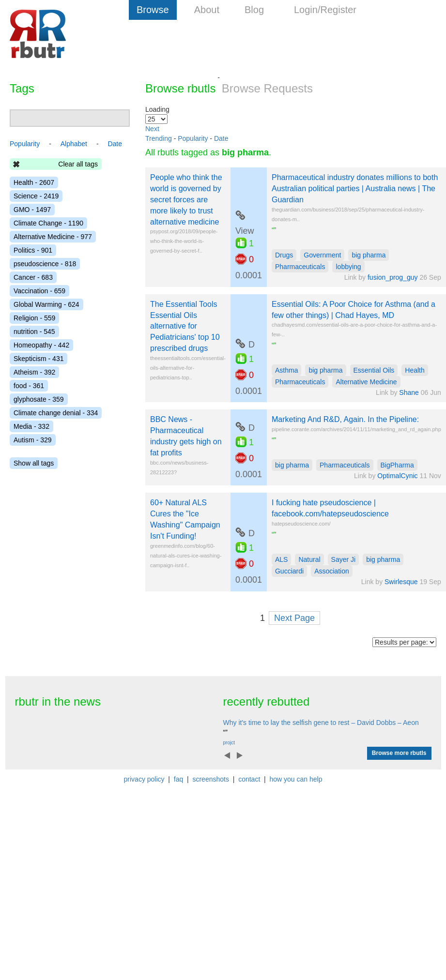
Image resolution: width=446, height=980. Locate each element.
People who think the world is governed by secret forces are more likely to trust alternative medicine (186, 199)
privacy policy (144, 779)
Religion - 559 (34, 318)
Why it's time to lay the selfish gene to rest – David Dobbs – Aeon (321, 723)
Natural (309, 559)
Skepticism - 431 (38, 359)
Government (322, 255)
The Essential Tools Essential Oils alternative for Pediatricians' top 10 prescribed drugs (185, 326)
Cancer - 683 (33, 277)
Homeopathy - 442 (41, 345)
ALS (281, 559)
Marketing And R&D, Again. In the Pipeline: (345, 419)
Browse (153, 10)
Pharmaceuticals (300, 267)
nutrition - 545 (34, 332)
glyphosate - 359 (39, 399)
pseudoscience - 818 (45, 264)
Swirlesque (401, 582)
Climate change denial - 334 (56, 413)
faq (178, 779)
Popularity (193, 138)
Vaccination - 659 (39, 291)
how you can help (296, 779)
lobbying (348, 267)
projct (229, 743)
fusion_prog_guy (393, 277)
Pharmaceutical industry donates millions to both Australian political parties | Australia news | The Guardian (355, 188)
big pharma (369, 255)
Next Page (294, 618)
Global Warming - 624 (46, 304)
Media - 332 (31, 426)
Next (152, 129)
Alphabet (74, 144)
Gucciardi (289, 571)
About (207, 10)
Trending (159, 138)
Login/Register (325, 10)
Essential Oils (374, 370)
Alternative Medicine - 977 (53, 237)
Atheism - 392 (34, 372)
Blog (254, 10)
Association (332, 571)
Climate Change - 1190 (48, 223)
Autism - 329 (33, 440)
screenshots (210, 779)
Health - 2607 (34, 182)
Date (221, 138)
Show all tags (34, 463)
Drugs (284, 255)
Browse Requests (267, 88)
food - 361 (29, 386)
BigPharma (397, 465)
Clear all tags (78, 164)
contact (249, 779)
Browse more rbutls (399, 753)
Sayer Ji (344, 559)
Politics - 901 (33, 250)
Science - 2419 (36, 196)
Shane (409, 392)
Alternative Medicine (366, 382)
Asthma (286, 370)
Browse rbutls (180, 88)
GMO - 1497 (32, 210)
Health (415, 370)
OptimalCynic (397, 476)
